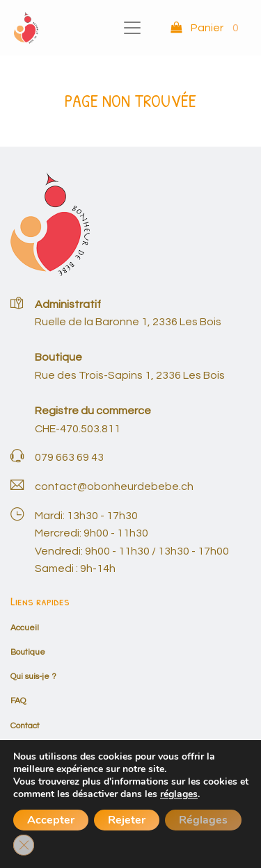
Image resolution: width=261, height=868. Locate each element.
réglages (179, 794)
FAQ (18, 701)
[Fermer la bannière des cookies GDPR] (24, 845)
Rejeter (127, 820)
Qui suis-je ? (33, 677)
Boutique (28, 652)
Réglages (203, 820)
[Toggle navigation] (132, 28)
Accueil (25, 628)
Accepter (51, 820)
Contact (25, 726)
